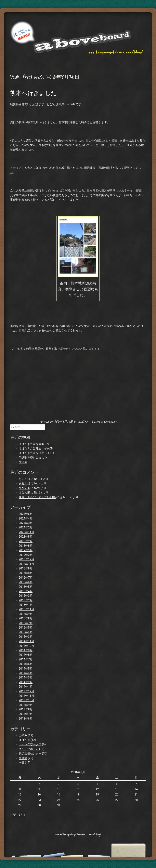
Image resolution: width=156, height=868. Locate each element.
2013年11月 (26, 696)
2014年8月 (26, 655)
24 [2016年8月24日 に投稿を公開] (59, 800)
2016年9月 (26, 568)
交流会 (23, 462)
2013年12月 (26, 691)
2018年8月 (26, 546)
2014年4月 (26, 673)
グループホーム (29, 749)
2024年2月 (26, 527)
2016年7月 (26, 578)
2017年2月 (26, 555)
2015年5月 (26, 628)
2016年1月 (26, 605)
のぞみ (23, 735)
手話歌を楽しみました (33, 458)
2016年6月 (26, 582)
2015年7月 (26, 623)
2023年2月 (26, 541)
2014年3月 (26, 678)
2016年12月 (26, 559)
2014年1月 (26, 687)
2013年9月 (26, 705)
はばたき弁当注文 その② (36, 448)
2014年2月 (26, 682)
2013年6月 (26, 719)
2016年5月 (26, 587)
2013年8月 (26, 709)
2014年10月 (26, 646)
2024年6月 (26, 514)
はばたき (83, 421)
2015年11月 (26, 609)
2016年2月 (26, 600)
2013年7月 (26, 714)
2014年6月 (26, 664)
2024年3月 (26, 523)
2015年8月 (26, 618)
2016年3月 (26, 596)
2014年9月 (26, 650)
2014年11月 (26, 641)
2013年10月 (26, 700)
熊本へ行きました (33, 93)
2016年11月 (26, 564)
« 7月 (13, 815)
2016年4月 (26, 591)
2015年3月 (26, 637)
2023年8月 (26, 537)
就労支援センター (30, 753)
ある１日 (24, 479)
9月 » (22, 815)
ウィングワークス (30, 744)
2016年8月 (26, 573)
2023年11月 (26, 532)
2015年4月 (26, 632)
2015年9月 (26, 614)
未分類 (23, 758)
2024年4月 (26, 518)
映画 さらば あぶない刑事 (37, 497)
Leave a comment (104, 421)
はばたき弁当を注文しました (37, 453)
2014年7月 (26, 659)
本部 (22, 763)
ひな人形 (24, 488)
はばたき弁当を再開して (34, 444)
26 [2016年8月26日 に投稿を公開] (97, 800)
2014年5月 (26, 669)
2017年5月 (26, 550)
